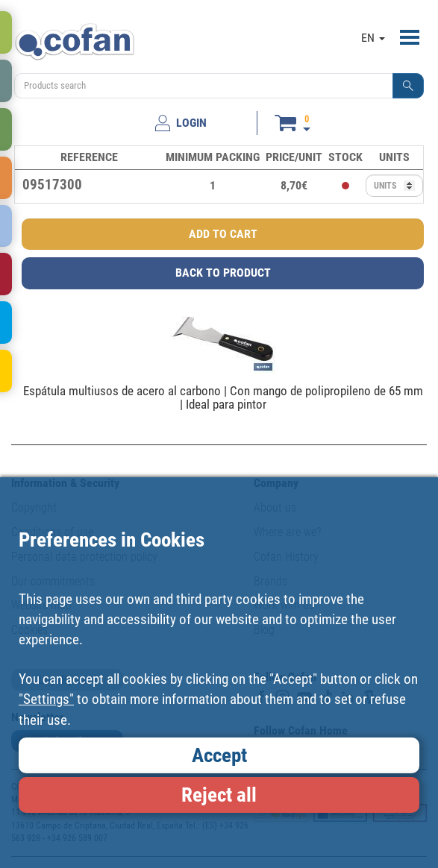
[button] (408, 86)
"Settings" (46, 699)
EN (373, 38)
